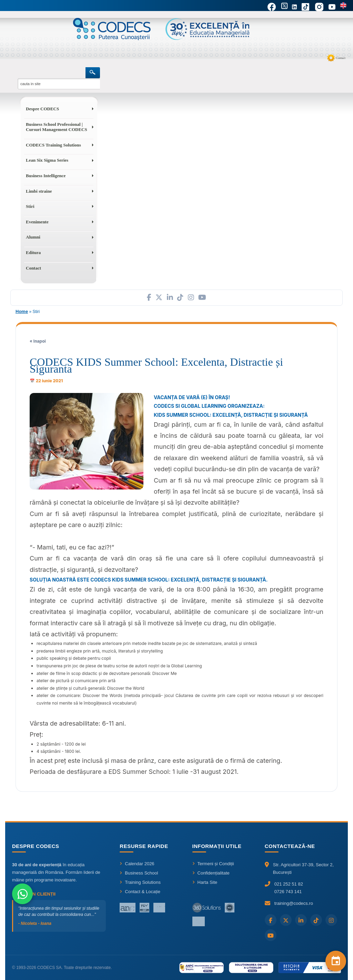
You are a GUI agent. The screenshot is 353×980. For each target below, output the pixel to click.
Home (22, 311)
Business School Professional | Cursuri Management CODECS (57, 127)
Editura (33, 252)
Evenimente (37, 222)
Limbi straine (39, 191)
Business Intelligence (46, 176)
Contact (341, 58)
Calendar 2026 (137, 864)
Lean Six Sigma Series (47, 160)
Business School (139, 873)
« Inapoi (38, 341)
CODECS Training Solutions (53, 145)
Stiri (30, 206)
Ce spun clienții (34, 894)
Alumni (33, 237)
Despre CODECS (42, 109)
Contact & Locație (140, 892)
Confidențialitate (211, 873)
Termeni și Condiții (213, 864)
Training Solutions (140, 882)
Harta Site (205, 882)
